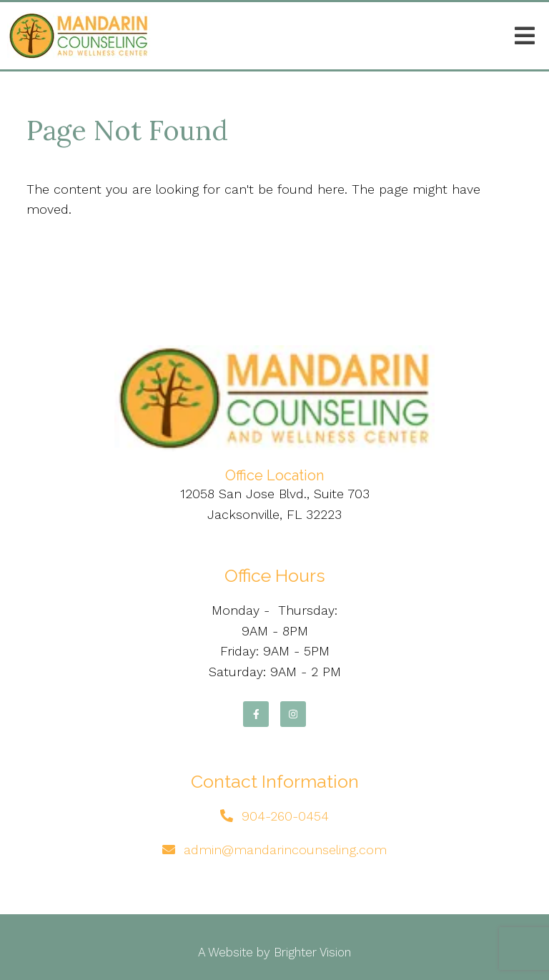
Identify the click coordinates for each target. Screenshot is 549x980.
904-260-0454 (285, 816)
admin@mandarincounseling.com (285, 850)
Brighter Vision (312, 952)
